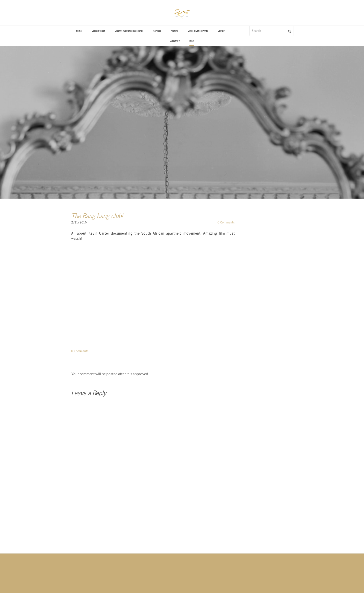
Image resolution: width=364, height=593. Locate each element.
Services (157, 31)
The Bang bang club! (97, 215)
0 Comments (226, 222)
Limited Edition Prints (198, 31)
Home (79, 31)
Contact (221, 31)
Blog (192, 41)
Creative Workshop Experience (129, 31)
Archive (174, 31)
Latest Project (98, 31)
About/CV (175, 41)
